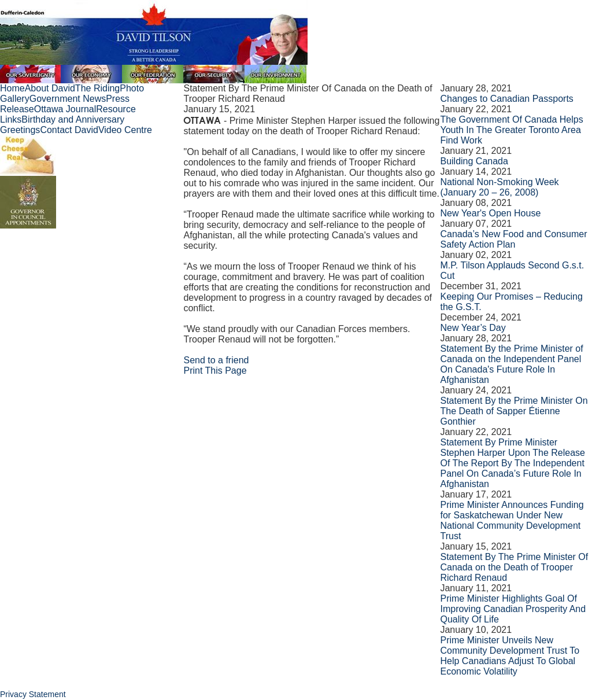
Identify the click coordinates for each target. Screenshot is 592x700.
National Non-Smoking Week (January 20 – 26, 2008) (499, 187)
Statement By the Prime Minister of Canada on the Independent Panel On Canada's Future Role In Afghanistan (511, 364)
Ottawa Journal (65, 109)
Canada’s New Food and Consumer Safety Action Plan (513, 239)
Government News (68, 99)
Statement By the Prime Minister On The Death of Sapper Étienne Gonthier (514, 411)
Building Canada (474, 161)
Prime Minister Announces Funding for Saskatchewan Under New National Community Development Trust (512, 520)
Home (12, 88)
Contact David (69, 130)
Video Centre (125, 130)
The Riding (97, 88)
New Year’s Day (473, 328)
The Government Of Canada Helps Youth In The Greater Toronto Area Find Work (511, 130)
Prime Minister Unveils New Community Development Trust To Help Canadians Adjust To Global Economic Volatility (510, 656)
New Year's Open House (490, 213)
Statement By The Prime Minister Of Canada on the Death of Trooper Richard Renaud (514, 567)
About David (50, 88)
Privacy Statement (33, 694)
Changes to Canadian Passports (506, 99)
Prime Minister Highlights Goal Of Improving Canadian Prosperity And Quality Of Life (513, 609)
